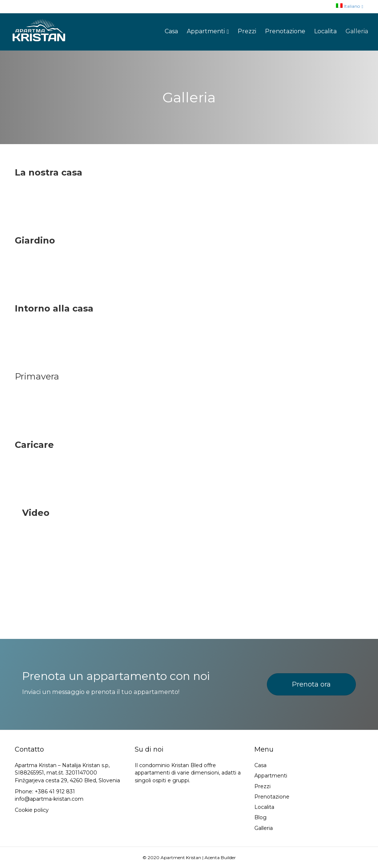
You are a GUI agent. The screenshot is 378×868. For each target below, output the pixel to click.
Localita (325, 31)
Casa (171, 31)
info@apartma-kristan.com (49, 799)
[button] (311, 684)
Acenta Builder (220, 857)
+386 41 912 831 (55, 792)
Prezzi (247, 31)
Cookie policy (32, 810)
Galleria (357, 31)
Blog (260, 817)
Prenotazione (285, 31)
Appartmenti (206, 31)
